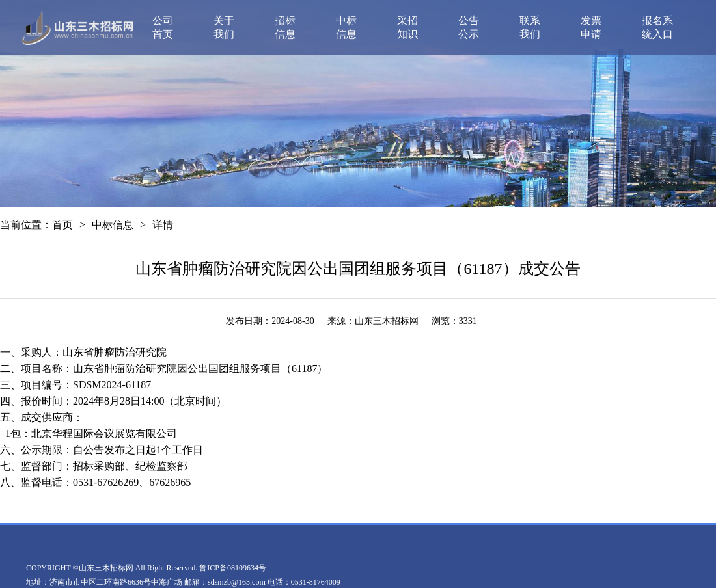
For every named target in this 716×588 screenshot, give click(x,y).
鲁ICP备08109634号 (233, 568)
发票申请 (591, 27)
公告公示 (469, 27)
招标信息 (285, 27)
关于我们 (224, 27)
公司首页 (163, 27)
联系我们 (530, 27)
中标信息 (346, 27)
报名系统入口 (657, 27)
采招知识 (407, 27)
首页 (62, 225)
